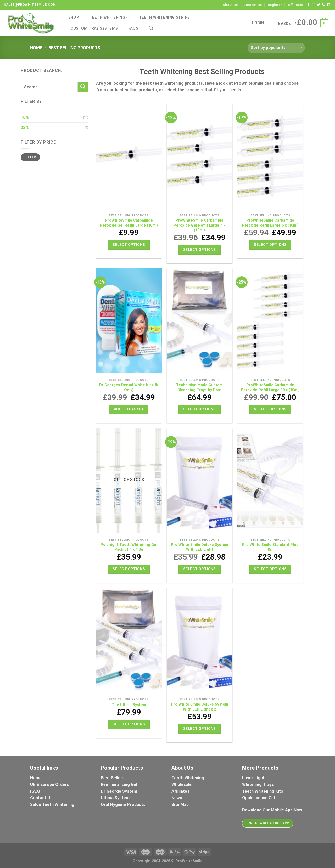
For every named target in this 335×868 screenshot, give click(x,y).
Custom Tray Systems (94, 28)
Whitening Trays (259, 784)
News (177, 798)
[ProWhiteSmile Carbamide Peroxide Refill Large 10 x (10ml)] (270, 322)
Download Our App (267, 823)
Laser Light (253, 778)
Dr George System (119, 791)
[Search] (151, 28)
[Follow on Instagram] (314, 5)
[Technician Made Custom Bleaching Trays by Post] (200, 322)
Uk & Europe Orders (50, 784)
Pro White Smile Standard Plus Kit (270, 547)
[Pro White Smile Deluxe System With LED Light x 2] (200, 641)
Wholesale (182, 784)
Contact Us (253, 5)
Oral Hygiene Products (123, 805)
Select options (129, 245)
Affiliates (295, 5)
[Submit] (83, 87)
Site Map (180, 805)
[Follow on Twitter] (319, 5)
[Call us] (323, 5)
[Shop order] (276, 48)
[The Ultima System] (129, 641)
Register (275, 5)
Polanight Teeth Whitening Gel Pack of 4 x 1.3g (129, 547)
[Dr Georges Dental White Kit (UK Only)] (129, 322)
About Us (230, 5)
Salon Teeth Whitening (52, 805)
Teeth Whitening (109, 18)
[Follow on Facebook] (309, 5)
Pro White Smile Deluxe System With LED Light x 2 (200, 707)
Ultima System (115, 798)
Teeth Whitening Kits (263, 791)
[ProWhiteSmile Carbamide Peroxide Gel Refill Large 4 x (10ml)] (200, 157)
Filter (30, 157)
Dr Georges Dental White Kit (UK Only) (129, 387)
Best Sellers (113, 778)
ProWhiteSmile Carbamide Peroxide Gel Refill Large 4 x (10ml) (199, 225)
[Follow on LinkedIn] (328, 5)
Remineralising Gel (119, 784)
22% (25, 128)
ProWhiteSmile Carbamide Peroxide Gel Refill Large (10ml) (129, 223)
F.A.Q (35, 791)
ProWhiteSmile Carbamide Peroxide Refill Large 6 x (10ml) (270, 223)
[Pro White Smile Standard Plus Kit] (270, 482)
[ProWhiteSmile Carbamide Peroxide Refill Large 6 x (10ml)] (270, 157)
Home (36, 48)
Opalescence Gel (259, 798)
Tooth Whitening (188, 778)
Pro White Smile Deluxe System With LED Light (200, 547)
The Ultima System (129, 705)
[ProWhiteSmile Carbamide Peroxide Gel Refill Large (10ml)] (129, 157)
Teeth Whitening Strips (164, 17)
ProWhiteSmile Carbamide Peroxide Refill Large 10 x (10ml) (270, 387)
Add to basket (129, 409)
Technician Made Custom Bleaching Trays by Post (199, 387)
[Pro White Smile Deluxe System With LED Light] (200, 482)
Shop (74, 17)
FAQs (133, 28)
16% (25, 117)
